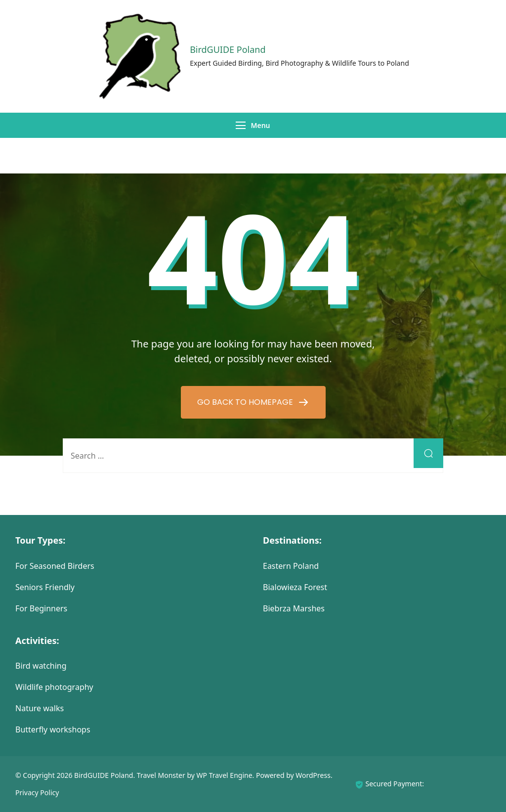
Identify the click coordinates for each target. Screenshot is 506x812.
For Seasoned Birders (55, 566)
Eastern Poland (291, 566)
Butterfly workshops (53, 729)
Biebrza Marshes (294, 608)
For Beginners (41, 608)
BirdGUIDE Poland (228, 49)
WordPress (313, 775)
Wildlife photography (54, 687)
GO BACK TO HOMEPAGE (246, 402)
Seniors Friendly (45, 587)
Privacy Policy (37, 792)
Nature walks (40, 708)
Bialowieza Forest (295, 587)
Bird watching (41, 666)
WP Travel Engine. (226, 775)
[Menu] (241, 125)
